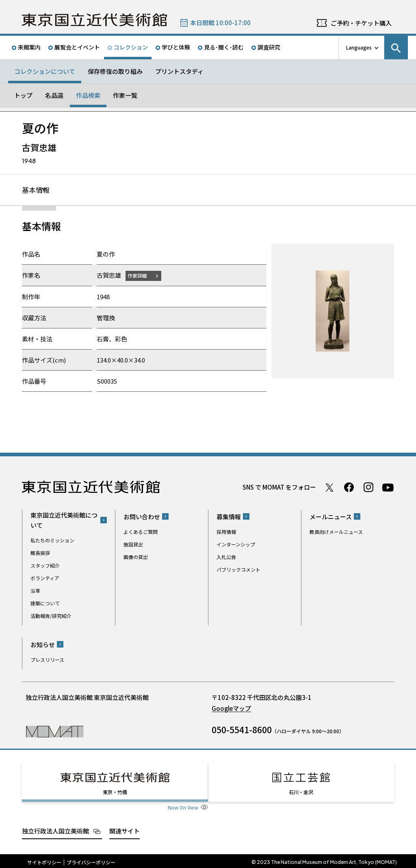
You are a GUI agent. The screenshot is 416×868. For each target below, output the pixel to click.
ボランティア (45, 578)
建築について (45, 603)
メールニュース (331, 517)
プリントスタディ (179, 71)
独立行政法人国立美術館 (55, 828)
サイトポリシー (44, 860)
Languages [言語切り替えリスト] (359, 47)
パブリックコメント (238, 570)
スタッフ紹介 (45, 566)
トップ (23, 95)
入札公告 (226, 557)
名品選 (54, 95)
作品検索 (88, 95)
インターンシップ (236, 545)
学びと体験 (176, 47)
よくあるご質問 (141, 532)
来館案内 (29, 47)
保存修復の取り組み (115, 71)
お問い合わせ (142, 517)
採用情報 (226, 532)
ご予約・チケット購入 (361, 23)
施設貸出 (133, 545)
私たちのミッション (52, 541)
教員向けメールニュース (336, 532)
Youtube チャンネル (388, 488)
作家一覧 (125, 95)
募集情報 (229, 517)
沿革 (35, 591)
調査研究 (269, 47)
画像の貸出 (136, 557)
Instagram (368, 488)
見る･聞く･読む (224, 47)
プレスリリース (47, 660)
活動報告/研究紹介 (51, 616)
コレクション (131, 47)
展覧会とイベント (77, 47)
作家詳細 (139, 276)
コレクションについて (45, 71)
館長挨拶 (40, 553)
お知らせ (43, 645)
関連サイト (125, 828)
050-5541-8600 (242, 730)
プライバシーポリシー (91, 860)
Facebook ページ (349, 488)
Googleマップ (231, 709)
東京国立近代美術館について (64, 520)
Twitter (329, 488)
